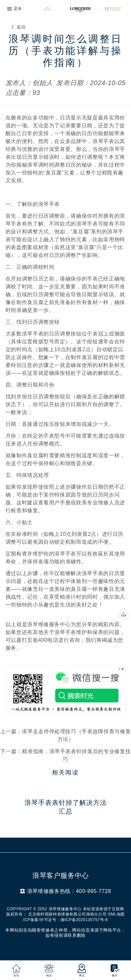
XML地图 (116, 914)
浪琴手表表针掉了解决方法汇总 (66, 807)
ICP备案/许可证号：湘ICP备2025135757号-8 (65, 920)
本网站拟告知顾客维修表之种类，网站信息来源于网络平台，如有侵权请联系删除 (65, 933)
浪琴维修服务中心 (49, 624)
